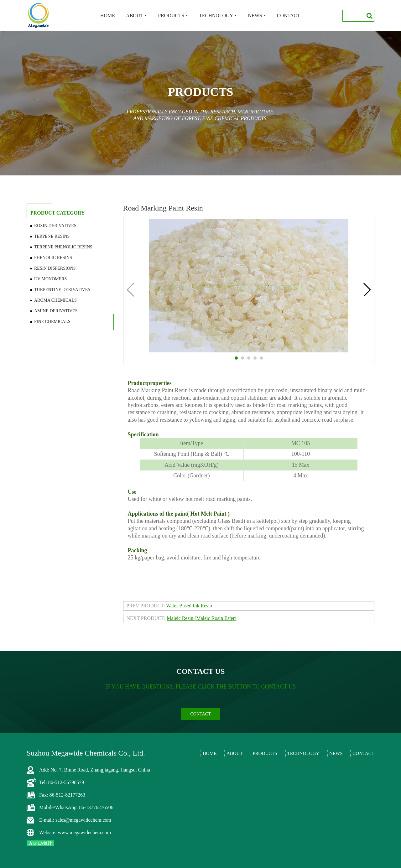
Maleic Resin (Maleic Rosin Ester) (201, 618)
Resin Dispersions (55, 268)
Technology (216, 16)
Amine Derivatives (56, 311)
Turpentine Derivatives (62, 290)
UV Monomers (50, 279)
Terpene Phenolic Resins (63, 247)
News (255, 16)
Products (171, 16)
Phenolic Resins (53, 258)
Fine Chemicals (52, 322)
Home (108, 16)
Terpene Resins (52, 236)
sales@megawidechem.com (83, 820)
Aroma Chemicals (55, 300)
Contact (289, 16)
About (135, 16)
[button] (236, 358)
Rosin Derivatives (55, 226)
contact (201, 714)
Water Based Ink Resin (189, 606)
